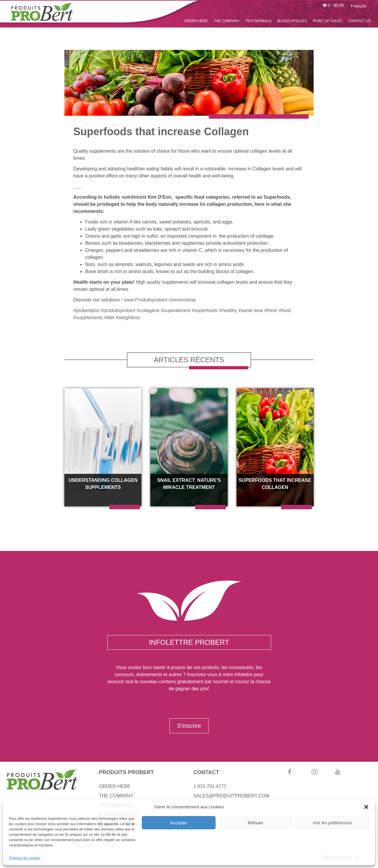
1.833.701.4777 (210, 786)
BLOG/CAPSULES (292, 21)
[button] (366, 807)
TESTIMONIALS (258, 21)
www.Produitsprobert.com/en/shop (160, 300)
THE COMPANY (227, 21)
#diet (109, 318)
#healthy (228, 310)
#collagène (148, 310)
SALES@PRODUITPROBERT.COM (231, 796)
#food (285, 310)
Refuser (256, 823)
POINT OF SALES (328, 21)
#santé (245, 310)
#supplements (88, 318)
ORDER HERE (196, 21)
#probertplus (86, 310)
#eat (258, 310)
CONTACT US (359, 21)
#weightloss (128, 318)
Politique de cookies (25, 858)
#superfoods (205, 310)
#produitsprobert (118, 310)
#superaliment (176, 310)
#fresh (271, 310)
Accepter (179, 823)
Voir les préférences (332, 823)
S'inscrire (189, 726)
